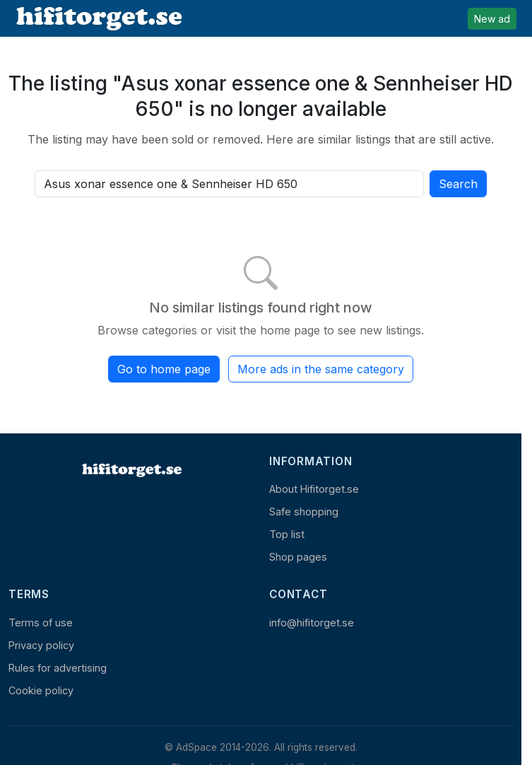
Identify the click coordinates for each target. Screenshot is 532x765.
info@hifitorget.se (312, 623)
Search (458, 184)
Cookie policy (41, 690)
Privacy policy (41, 645)
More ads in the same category (321, 369)
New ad (492, 19)
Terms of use (41, 623)
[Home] (131, 470)
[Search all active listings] (229, 184)
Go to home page (164, 369)
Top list (287, 534)
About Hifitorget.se (314, 489)
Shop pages (298, 557)
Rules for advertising (58, 668)
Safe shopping (304, 512)
